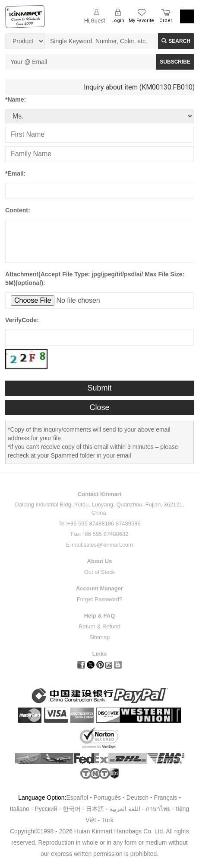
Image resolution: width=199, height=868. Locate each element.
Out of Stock (100, 572)
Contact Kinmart (99, 494)
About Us (100, 561)
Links (100, 654)
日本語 (95, 809)
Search (176, 41)
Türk (107, 820)
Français (166, 798)
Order (166, 21)
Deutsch (137, 798)
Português (107, 798)
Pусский (46, 809)
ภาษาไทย (158, 809)
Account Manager (99, 588)
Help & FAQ (100, 616)
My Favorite (141, 21)
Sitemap (100, 637)
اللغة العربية (126, 809)
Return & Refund (99, 626)
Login (118, 21)
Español (77, 798)
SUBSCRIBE (175, 62)
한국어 (72, 809)
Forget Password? (100, 599)
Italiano (20, 809)
